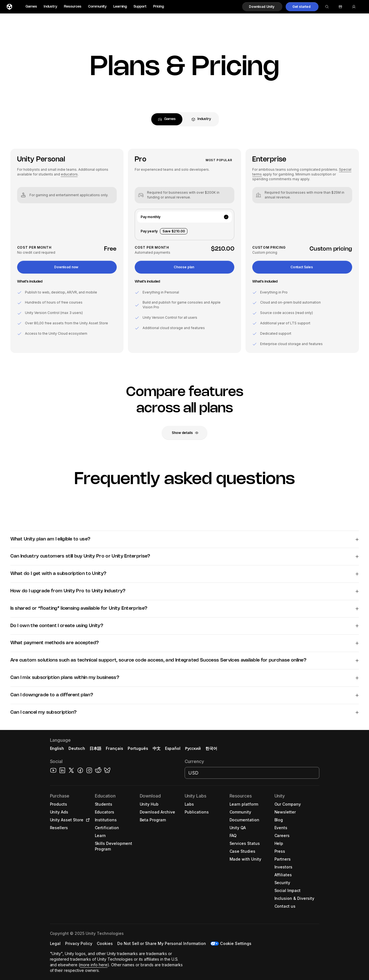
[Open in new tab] (87, 820)
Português (138, 748)
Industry (51, 7)
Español (173, 748)
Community (97, 7)
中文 (157, 748)
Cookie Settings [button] (236, 943)
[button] (262, 7)
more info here (94, 965)
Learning (120, 7)
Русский (193, 748)
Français (114, 748)
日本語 (95, 748)
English (57, 748)
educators (69, 174)
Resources (73, 7)
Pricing (159, 7)
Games (31, 7)
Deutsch (77, 748)
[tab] (167, 119)
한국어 (211, 748)
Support (140, 7)
